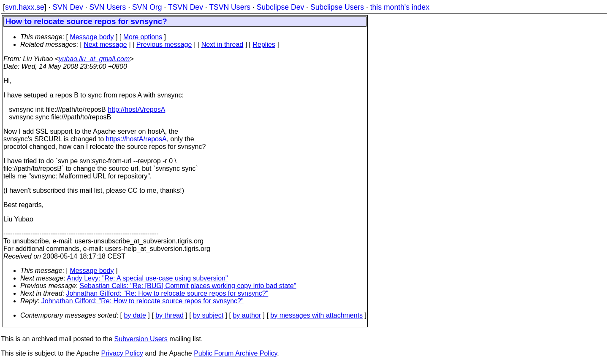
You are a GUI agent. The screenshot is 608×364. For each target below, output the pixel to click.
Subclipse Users (337, 7)
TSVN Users (230, 7)
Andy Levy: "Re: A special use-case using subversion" (147, 278)
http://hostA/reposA (136, 109)
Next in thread (223, 44)
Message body (92, 37)
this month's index (400, 7)
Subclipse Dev (280, 7)
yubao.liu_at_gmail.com (94, 59)
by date (135, 315)
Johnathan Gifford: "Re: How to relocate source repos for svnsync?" (167, 293)
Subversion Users (141, 339)
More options (143, 37)
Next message (105, 44)
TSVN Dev (186, 7)
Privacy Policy (122, 353)
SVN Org (147, 7)
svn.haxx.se (25, 7)
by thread (170, 315)
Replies (264, 44)
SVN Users (107, 7)
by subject (208, 315)
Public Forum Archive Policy (235, 353)
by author (247, 315)
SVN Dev (68, 7)
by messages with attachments (316, 315)
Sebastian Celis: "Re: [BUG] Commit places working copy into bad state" (188, 286)
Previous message (164, 44)
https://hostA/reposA (136, 139)
